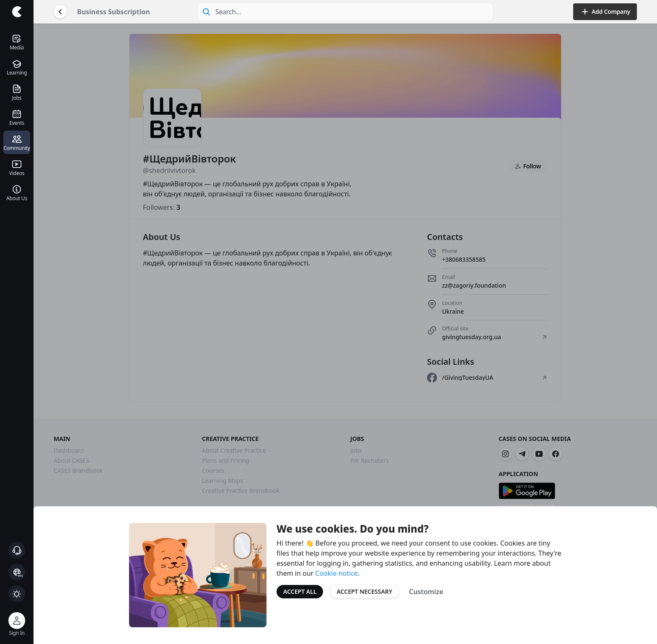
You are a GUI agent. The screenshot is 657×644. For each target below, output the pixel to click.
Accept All (300, 591)
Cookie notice (336, 573)
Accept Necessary (364, 591)
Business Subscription (114, 12)
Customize (426, 592)
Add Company (605, 12)
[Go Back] (60, 12)
